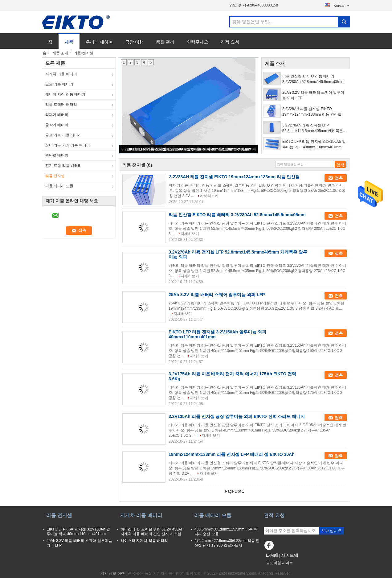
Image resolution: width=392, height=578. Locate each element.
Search (344, 22)
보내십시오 (332, 531)
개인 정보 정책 (113, 573)
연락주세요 (198, 42)
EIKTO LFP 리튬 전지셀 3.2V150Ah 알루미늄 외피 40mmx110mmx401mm (189, 149)
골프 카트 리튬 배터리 (63, 135)
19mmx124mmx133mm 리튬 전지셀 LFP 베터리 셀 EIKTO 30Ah (232, 454)
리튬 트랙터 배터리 (61, 105)
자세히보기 (209, 196)
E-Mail (272, 555)
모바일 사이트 (280, 563)
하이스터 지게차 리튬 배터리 (144, 541)
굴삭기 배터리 (57, 125)
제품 (69, 42)
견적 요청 (230, 42)
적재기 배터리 (57, 115)
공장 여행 (134, 42)
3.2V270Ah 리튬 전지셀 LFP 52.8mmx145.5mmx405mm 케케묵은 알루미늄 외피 (313, 128)
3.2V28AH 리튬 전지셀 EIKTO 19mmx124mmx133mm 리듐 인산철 (312, 112)
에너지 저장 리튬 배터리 (65, 94)
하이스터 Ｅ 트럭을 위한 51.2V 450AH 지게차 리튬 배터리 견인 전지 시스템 (152, 532)
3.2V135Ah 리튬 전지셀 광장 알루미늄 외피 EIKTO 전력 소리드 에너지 (237, 416)
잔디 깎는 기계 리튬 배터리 (68, 145)
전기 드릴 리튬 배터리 (63, 166)
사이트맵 (290, 555)
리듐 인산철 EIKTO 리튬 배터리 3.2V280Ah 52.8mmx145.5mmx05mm (313, 79)
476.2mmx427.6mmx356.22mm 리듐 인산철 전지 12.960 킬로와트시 (227, 543)
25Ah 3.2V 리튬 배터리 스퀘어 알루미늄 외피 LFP (313, 95)
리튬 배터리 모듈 (59, 186)
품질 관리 (165, 42)
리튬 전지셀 (55, 176)
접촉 (339, 178)
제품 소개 (60, 53)
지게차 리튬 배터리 (61, 74)
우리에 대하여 (99, 42)
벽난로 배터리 (57, 155)
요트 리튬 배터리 (59, 84)
